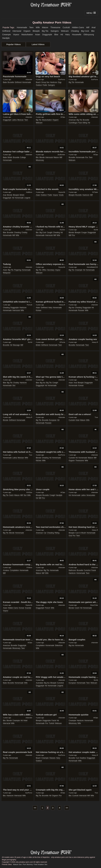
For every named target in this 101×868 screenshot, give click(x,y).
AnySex (62, 230)
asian (38, 35)
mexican (20, 120)
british (10, 157)
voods (61, 195)
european (53, 420)
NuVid (96, 230)
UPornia (62, 342)
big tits (45, 31)
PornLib (30, 305)
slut (14, 385)
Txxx (96, 380)
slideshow (59, 645)
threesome (55, 27)
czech (77, 608)
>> (67, 808)
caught (50, 232)
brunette (11, 82)
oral (70, 536)
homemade (22, 27)
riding (57, 533)
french (48, 608)
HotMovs (29, 192)
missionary (40, 160)
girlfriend (6, 31)
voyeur (16, 35)
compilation (14, 570)
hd (62, 35)
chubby (24, 232)
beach (38, 82)
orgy (60, 82)
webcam (65, 31)
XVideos (29, 567)
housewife (77, 35)
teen (31, 27)
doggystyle (47, 35)
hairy (68, 35)
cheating (75, 31)
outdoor (39, 85)
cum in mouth (81, 533)
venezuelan (91, 495)
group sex (45, 82)
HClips (63, 117)
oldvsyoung (89, 35)
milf (88, 27)
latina (14, 120)
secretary (51, 270)
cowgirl (55, 383)
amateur (6, 570)
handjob (6, 38)
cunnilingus (73, 123)
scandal (28, 608)
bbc (93, 31)
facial (94, 570)
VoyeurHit (62, 192)
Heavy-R (62, 305)
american (72, 120)
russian (81, 310)
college (23, 157)
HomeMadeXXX (92, 267)
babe (5, 82)
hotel (77, 420)
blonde (42, 157)
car (45, 533)
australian (40, 683)
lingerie (27, 198)
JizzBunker (61, 155)
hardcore (54, 82)
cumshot (87, 570)
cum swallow (81, 758)
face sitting (83, 123)
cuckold (66, 27)
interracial (17, 31)
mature (45, 27)
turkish (52, 723)
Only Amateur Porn (51, 5)
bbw (56, 35)
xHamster (29, 79)
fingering (18, 270)
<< (35, 808)
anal (94, 27)
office (44, 270)
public (45, 85)
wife (38, 27)
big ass (72, 308)
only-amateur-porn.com (51, 853)
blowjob (36, 31)
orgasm (27, 31)
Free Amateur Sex (40, 864)
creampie (7, 35)
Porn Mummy (28, 864)
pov (87, 157)
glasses (52, 758)
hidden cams (78, 27)
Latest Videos (38, 44)
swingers (55, 31)
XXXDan (29, 492)
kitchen (39, 461)
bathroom (72, 570)
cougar (84, 232)
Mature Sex (17, 864)
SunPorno (62, 79)
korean (39, 310)
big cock (85, 31)
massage (16, 345)
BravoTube (94, 605)
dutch (11, 495)
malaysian (7, 273)
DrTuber (95, 192)
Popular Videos (14, 44)
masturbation (27, 35)
